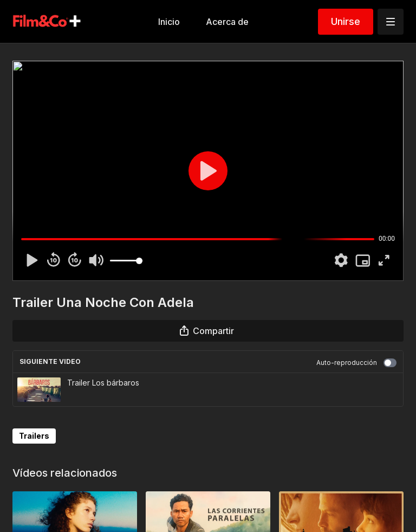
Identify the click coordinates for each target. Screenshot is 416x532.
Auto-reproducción (356, 363)
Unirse (346, 21)
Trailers (34, 436)
